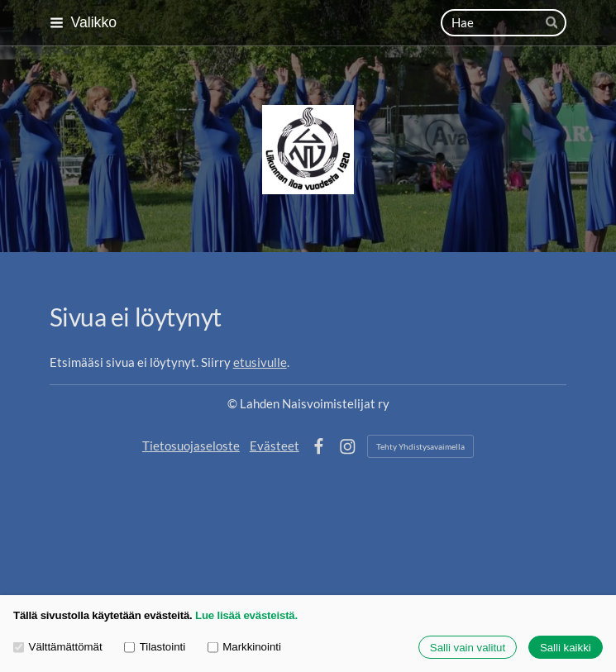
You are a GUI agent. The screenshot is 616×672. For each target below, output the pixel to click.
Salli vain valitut (468, 648)
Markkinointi (244, 647)
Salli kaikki (566, 648)
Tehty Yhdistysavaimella (420, 446)
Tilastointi (155, 647)
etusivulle (260, 362)
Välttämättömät (58, 647)
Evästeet (275, 446)
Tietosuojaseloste (191, 446)
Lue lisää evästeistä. (246, 615)
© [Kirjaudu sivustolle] (234, 403)
